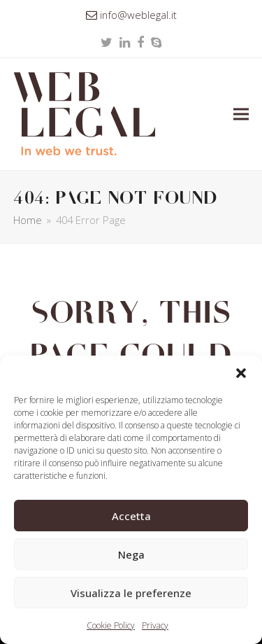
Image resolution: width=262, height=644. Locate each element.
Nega (131, 554)
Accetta (131, 516)
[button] (241, 373)
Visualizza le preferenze (131, 593)
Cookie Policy (111, 625)
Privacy (155, 625)
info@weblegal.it (138, 15)
